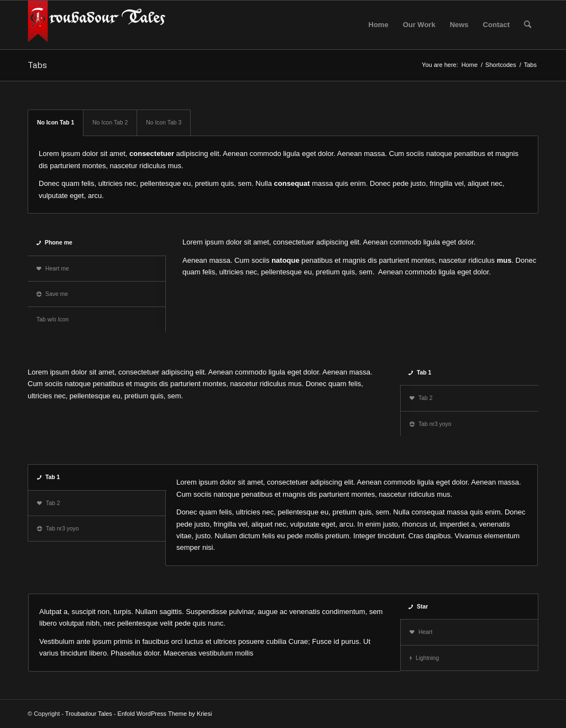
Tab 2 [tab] (421, 398)
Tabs (37, 65)
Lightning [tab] (424, 658)
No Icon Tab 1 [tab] (56, 123)
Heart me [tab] (53, 269)
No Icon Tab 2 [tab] (110, 123)
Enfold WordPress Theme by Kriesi (165, 714)
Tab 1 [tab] (420, 373)
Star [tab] (418, 607)
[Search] (528, 25)
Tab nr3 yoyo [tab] (431, 424)
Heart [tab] (421, 632)
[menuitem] (379, 25)
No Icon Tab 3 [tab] (164, 123)
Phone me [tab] (54, 243)
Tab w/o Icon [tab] (53, 319)
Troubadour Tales (89, 714)
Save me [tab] (52, 294)
